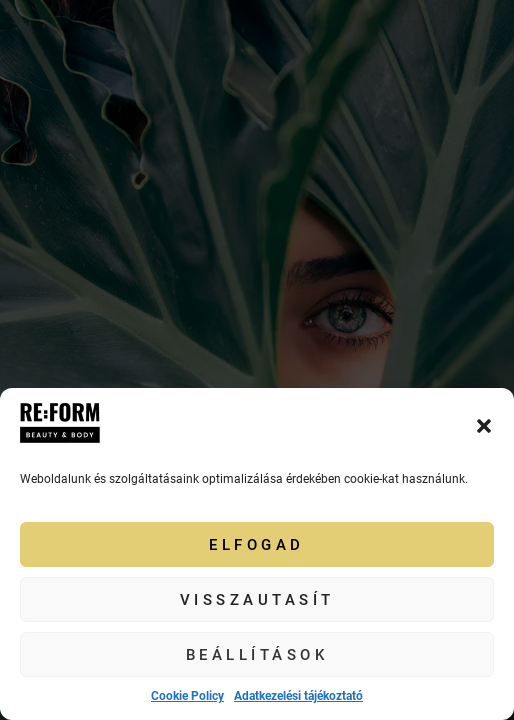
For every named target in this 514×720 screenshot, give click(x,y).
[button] (484, 426)
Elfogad (257, 545)
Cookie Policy (187, 696)
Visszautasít (257, 600)
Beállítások (257, 655)
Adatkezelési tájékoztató (298, 696)
